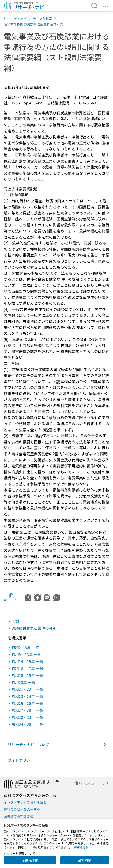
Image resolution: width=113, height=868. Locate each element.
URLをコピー (11, 597)
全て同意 (85, 860)
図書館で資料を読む (19, 816)
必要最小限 (30, 860)
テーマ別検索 (42, 19)
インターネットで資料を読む (25, 802)
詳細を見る (81, 847)
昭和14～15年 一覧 (27, 661)
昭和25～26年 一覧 (27, 703)
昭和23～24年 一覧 (27, 696)
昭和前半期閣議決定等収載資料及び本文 (33, 24)
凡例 (15, 621)
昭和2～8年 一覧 (25, 648)
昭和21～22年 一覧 (27, 689)
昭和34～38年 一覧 (27, 724)
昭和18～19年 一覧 (27, 675)
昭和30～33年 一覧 (27, 717)
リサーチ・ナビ (15, 19)
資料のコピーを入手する (22, 809)
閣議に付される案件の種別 (34, 628)
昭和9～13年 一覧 (26, 654)
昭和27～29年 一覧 (27, 710)
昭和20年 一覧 (23, 682)
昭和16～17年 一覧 (27, 668)
